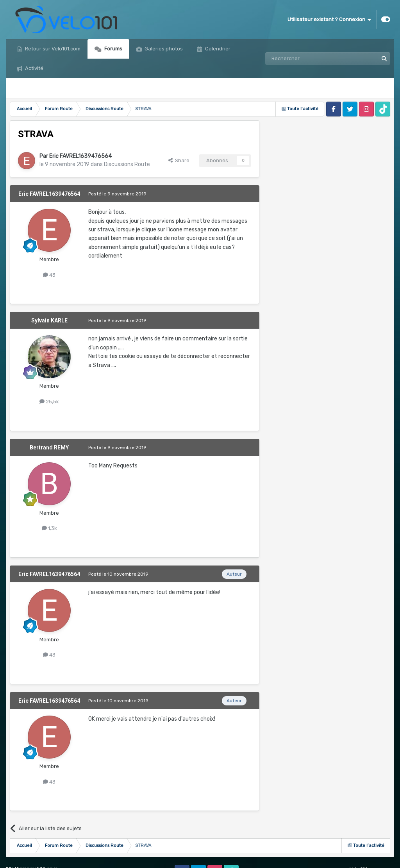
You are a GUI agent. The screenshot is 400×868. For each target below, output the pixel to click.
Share (179, 160)
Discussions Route (127, 164)
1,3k (49, 528)
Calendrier (217, 49)
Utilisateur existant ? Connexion (329, 20)
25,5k (49, 402)
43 (49, 275)
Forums (113, 49)
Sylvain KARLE (49, 320)
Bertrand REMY (49, 447)
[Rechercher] (305, 59)
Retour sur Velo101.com (52, 49)
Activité (34, 68)
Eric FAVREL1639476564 (80, 156)
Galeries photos (163, 49)
